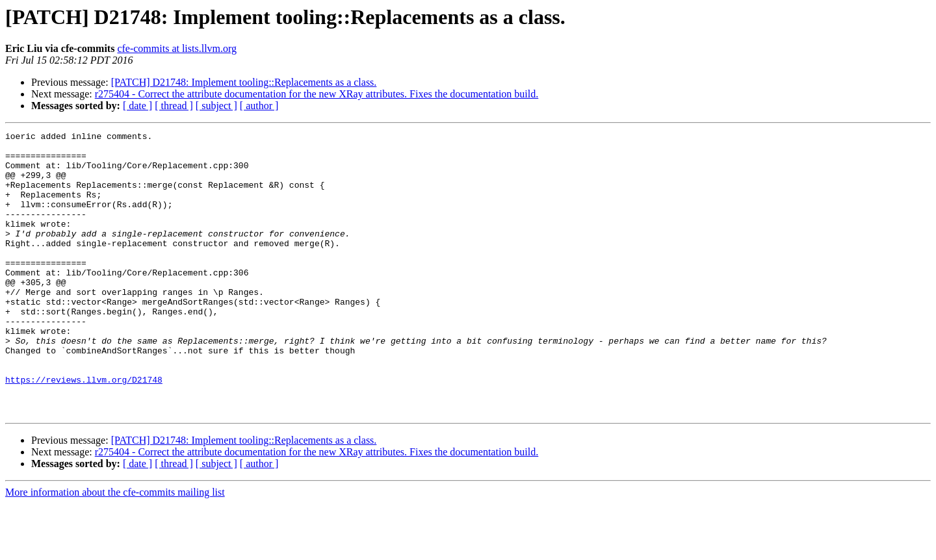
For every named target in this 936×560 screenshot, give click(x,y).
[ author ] (259, 106)
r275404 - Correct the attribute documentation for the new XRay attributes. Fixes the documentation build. (317, 94)
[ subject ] (216, 106)
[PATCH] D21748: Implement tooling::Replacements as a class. (244, 82)
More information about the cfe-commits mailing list (115, 549)
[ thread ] (174, 106)
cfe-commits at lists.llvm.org (177, 48)
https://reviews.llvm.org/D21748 (84, 430)
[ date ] (137, 106)
